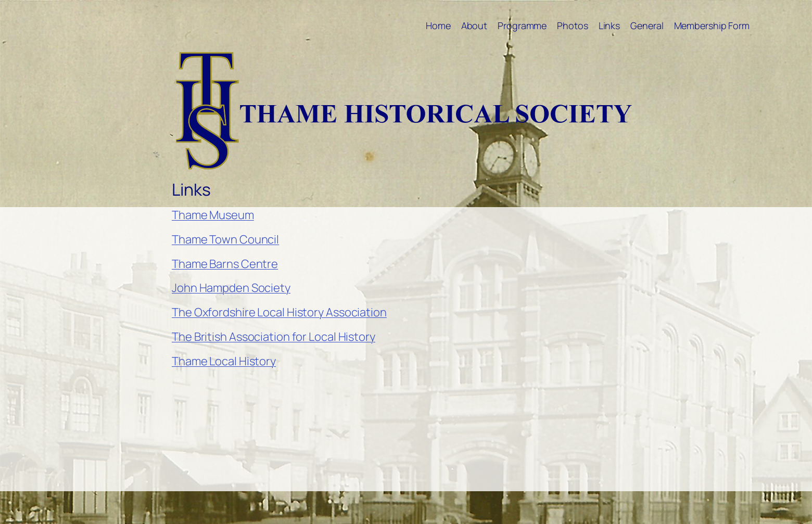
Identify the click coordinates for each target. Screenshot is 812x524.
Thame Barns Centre (225, 264)
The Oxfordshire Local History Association (279, 312)
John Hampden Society (231, 288)
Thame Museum (213, 215)
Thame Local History (224, 361)
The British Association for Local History (274, 337)
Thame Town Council (225, 239)
